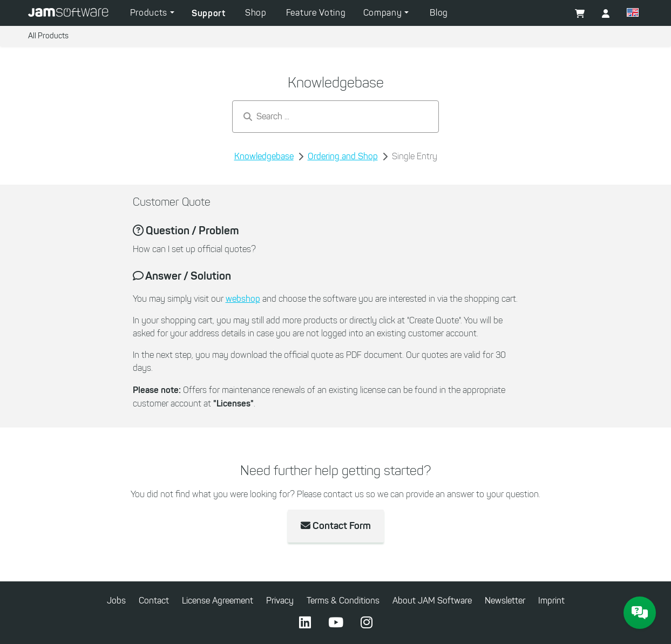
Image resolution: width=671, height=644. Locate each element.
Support (209, 13)
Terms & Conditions (343, 601)
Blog (439, 13)
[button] (633, 14)
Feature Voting (316, 13)
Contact (154, 601)
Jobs (116, 601)
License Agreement (218, 601)
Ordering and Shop (343, 156)
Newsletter (505, 601)
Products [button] (150, 13)
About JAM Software (432, 601)
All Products (48, 36)
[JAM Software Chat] (640, 613)
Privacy (280, 601)
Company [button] (384, 13)
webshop (243, 299)
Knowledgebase (264, 156)
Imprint (551, 601)
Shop (256, 13)
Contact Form (336, 526)
